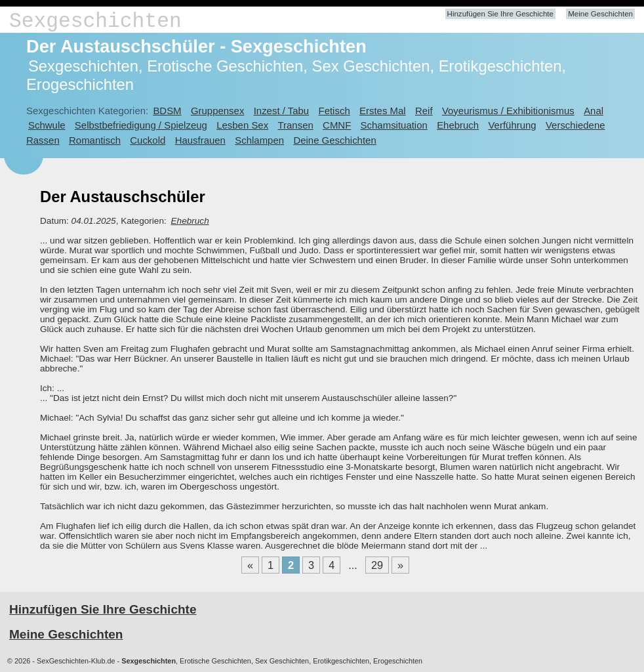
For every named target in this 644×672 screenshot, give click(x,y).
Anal (594, 111)
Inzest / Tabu (282, 111)
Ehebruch (458, 125)
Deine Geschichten (334, 140)
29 (377, 565)
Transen (295, 125)
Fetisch (334, 111)
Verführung (512, 125)
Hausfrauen (200, 140)
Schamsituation (394, 125)
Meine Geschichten (600, 14)
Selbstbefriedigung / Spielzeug (141, 125)
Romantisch (95, 140)
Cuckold (148, 140)
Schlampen (259, 140)
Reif (424, 111)
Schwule (47, 125)
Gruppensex (217, 111)
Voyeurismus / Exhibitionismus (508, 111)
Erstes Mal (383, 111)
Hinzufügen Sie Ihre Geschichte (500, 14)
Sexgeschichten (95, 21)
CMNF (337, 125)
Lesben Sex (242, 125)
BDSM (167, 111)
